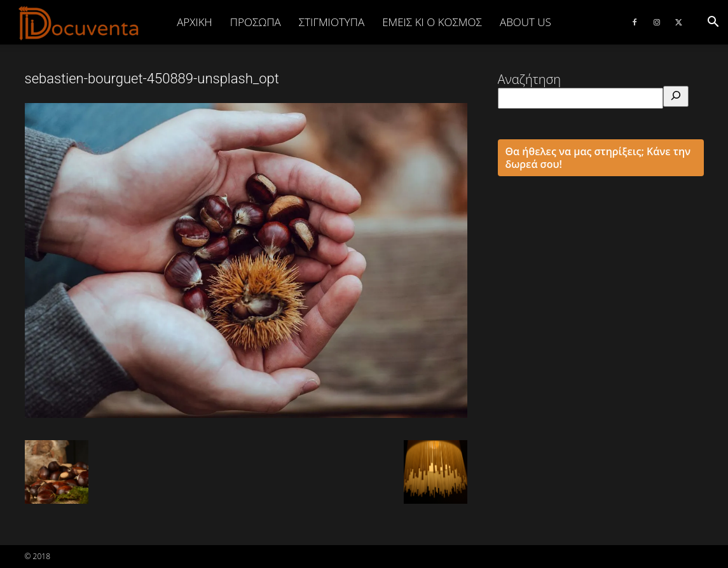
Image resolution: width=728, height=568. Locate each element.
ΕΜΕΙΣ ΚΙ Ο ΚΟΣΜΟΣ (432, 22)
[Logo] (79, 23)
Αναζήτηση (530, 79)
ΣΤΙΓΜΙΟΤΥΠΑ (332, 22)
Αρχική (195, 22)
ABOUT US (525, 22)
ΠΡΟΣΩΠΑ (256, 22)
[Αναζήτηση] (676, 96)
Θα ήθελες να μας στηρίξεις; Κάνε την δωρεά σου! (598, 158)
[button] (713, 22)
